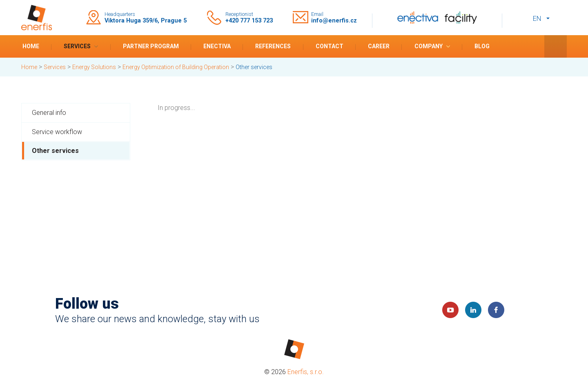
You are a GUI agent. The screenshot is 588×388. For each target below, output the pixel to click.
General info (49, 113)
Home (31, 46)
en (537, 19)
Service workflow (57, 132)
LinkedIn (473, 310)
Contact (330, 46)
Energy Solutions (94, 67)
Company (429, 46)
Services (77, 46)
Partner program (151, 46)
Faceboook (496, 310)
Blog (482, 46)
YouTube (450, 310)
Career (379, 46)
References (273, 46)
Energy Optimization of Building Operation (176, 67)
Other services (55, 151)
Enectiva (217, 46)
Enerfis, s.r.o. (306, 372)
